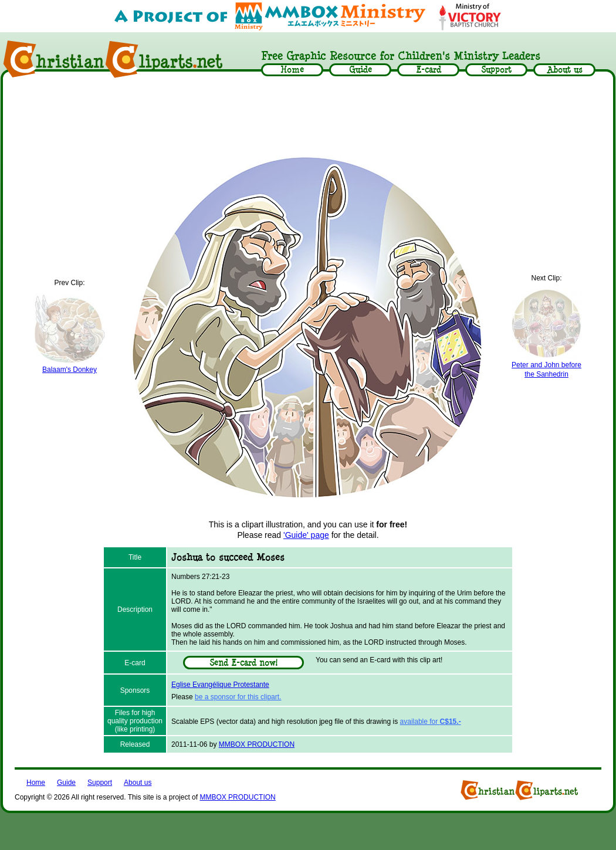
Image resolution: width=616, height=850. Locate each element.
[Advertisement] (308, 116)
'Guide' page (306, 535)
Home (36, 783)
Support (100, 783)
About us (138, 783)
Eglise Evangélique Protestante (220, 685)
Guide (66, 783)
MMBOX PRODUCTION (257, 744)
